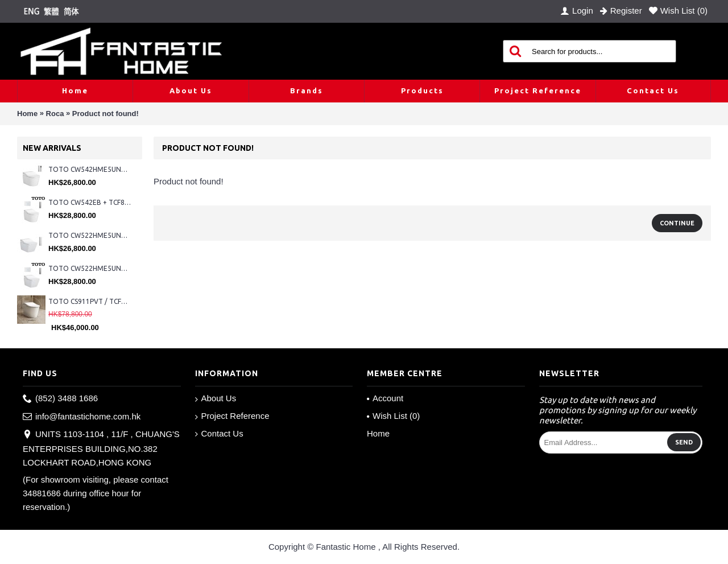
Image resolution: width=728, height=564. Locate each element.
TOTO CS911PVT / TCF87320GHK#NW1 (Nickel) (90, 301)
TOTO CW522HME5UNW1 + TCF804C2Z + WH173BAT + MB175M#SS (90, 235)
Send (684, 442)
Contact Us (219, 434)
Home (27, 114)
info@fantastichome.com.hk (82, 417)
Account (385, 398)
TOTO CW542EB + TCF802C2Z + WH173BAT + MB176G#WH (90, 202)
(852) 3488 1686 (60, 399)
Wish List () (393, 416)
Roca (55, 114)
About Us (216, 399)
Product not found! (106, 114)
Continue (677, 223)
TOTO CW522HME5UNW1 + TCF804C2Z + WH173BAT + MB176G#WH (90, 268)
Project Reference (232, 416)
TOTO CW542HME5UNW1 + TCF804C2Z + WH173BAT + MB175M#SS (90, 169)
